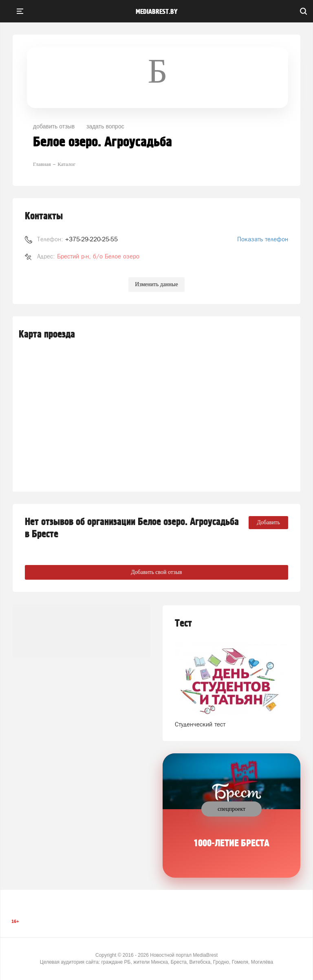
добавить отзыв (54, 126)
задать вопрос (105, 126)
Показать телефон (263, 239)
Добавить (268, 522)
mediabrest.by (157, 12)
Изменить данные (156, 284)
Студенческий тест (200, 724)
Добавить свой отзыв (156, 572)
